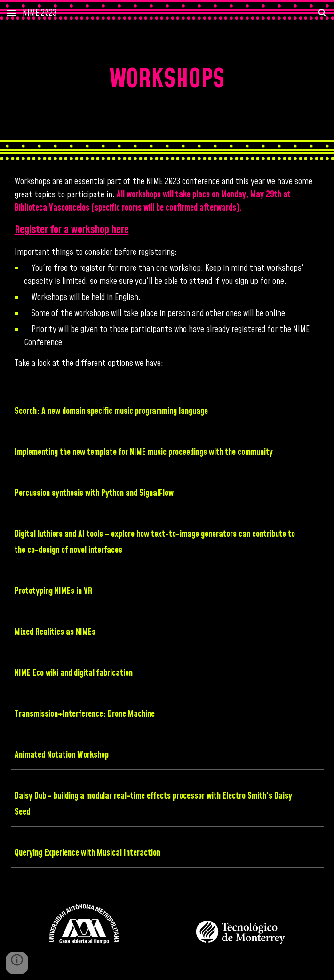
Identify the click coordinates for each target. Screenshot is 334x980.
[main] (167, 80)
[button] (11, 13)
